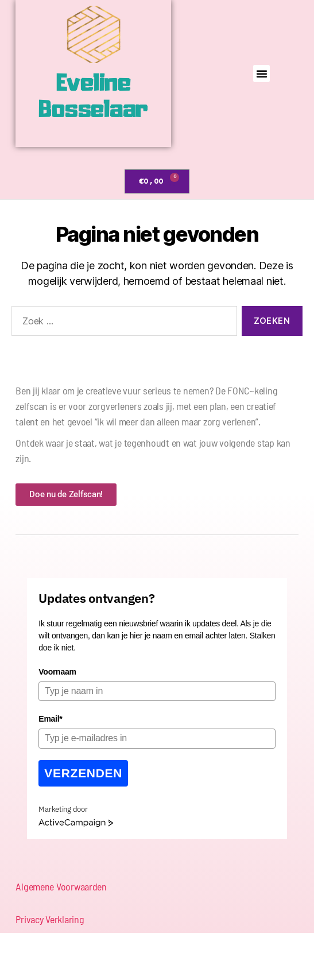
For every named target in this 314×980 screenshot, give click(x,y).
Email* (50, 719)
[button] (262, 73)
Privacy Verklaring (50, 919)
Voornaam (57, 672)
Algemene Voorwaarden (61, 886)
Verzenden (83, 773)
